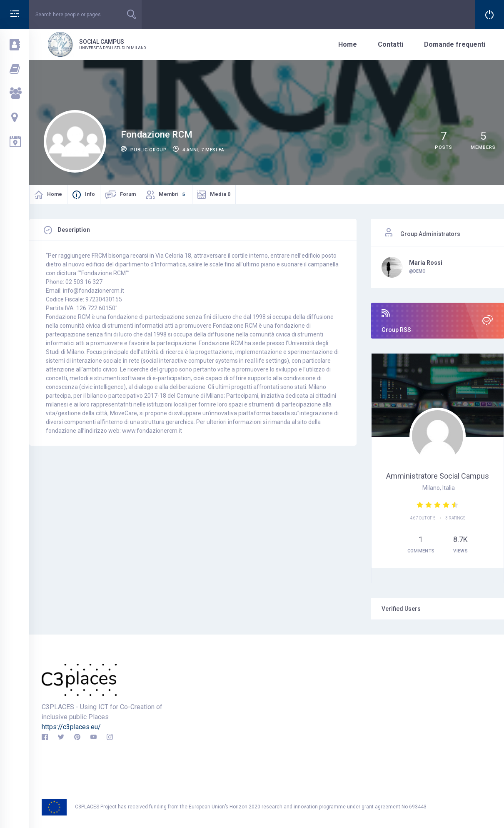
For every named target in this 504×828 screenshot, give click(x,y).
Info (90, 194)
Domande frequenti (455, 44)
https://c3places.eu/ (71, 727)
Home (348, 44)
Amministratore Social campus (438, 476)
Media (220, 194)
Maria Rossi (426, 263)
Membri (173, 194)
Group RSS (438, 321)
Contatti (390, 44)
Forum (128, 194)
